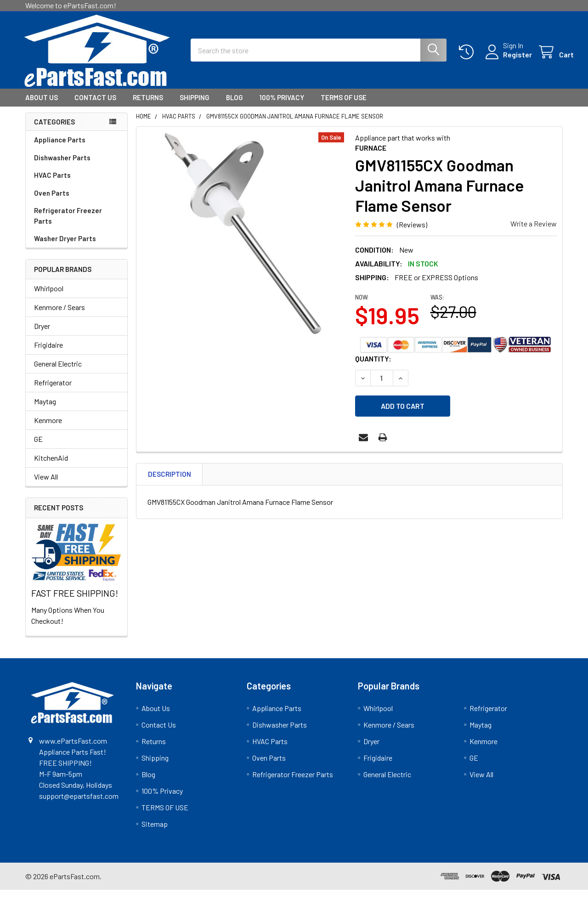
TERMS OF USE (344, 106)
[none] (243, 242)
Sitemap (155, 832)
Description (170, 478)
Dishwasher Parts (62, 166)
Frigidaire (48, 353)
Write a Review (534, 232)
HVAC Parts (52, 183)
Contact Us (95, 106)
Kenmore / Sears (59, 315)
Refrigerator (53, 391)
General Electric (58, 372)
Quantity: (373, 367)
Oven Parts (52, 201)
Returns (148, 106)
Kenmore (48, 428)
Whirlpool (49, 297)
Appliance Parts (60, 148)
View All (46, 485)
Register (506, 60)
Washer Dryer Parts (65, 247)
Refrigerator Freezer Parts (68, 224)
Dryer (42, 334)
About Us (42, 106)
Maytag (45, 409)
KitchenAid (51, 466)
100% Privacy (282, 106)
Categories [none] (54, 130)
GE (38, 447)
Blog (235, 106)
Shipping (195, 106)
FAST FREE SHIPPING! (75, 601)
